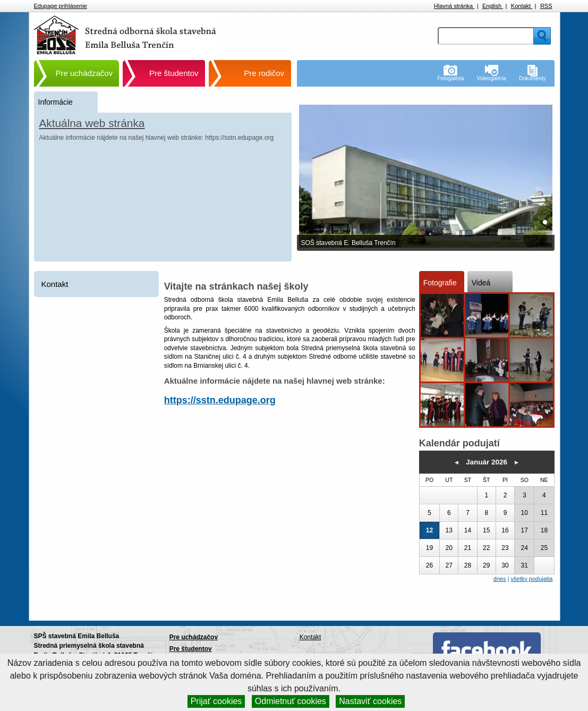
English (493, 6)
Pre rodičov (264, 73)
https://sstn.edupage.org (220, 400)
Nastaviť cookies (370, 701)
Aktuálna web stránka (92, 123)
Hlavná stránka (454, 6)
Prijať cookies (216, 701)
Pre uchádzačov (84, 73)
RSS (546, 6)
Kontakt (522, 6)
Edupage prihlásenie (61, 6)
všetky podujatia (532, 579)
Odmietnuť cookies (291, 701)
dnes (500, 579)
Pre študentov (174, 73)
